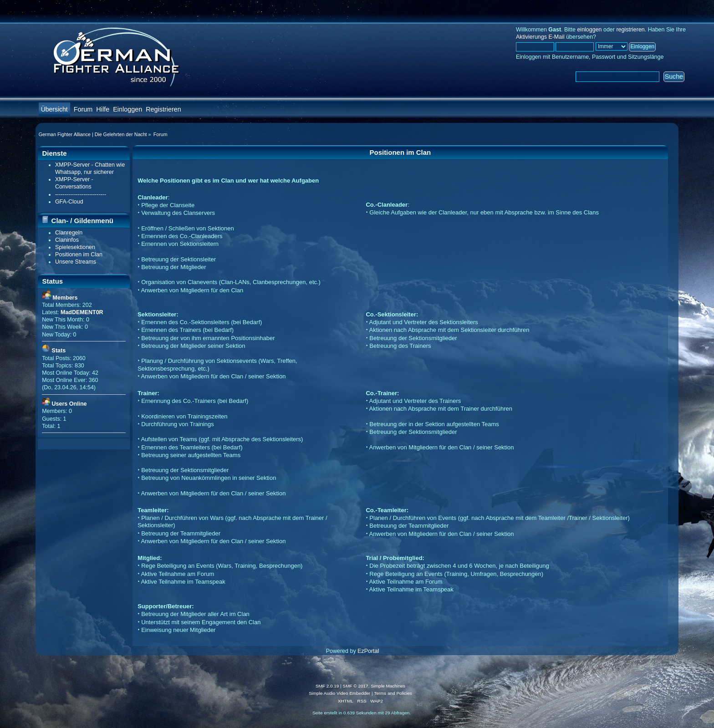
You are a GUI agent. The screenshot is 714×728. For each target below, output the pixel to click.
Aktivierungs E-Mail (540, 37)
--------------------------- (81, 194)
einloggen (589, 30)
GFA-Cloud (69, 202)
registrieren (630, 30)
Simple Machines (388, 686)
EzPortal (368, 651)
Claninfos (67, 240)
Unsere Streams (76, 262)
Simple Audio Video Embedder (339, 693)
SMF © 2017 (356, 686)
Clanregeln (69, 233)
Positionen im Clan (79, 255)
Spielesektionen (75, 247)
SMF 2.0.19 (327, 686)
